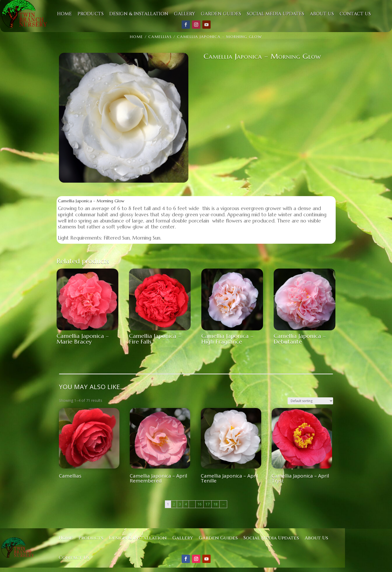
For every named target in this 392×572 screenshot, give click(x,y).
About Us (316, 538)
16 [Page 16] (199, 504)
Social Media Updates (271, 538)
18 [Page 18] (216, 504)
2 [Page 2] (174, 504)
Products (91, 538)
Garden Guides (218, 538)
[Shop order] (310, 401)
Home (66, 538)
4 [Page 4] (186, 504)
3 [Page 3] (180, 504)
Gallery (183, 538)
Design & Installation (138, 538)
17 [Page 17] (207, 504)
